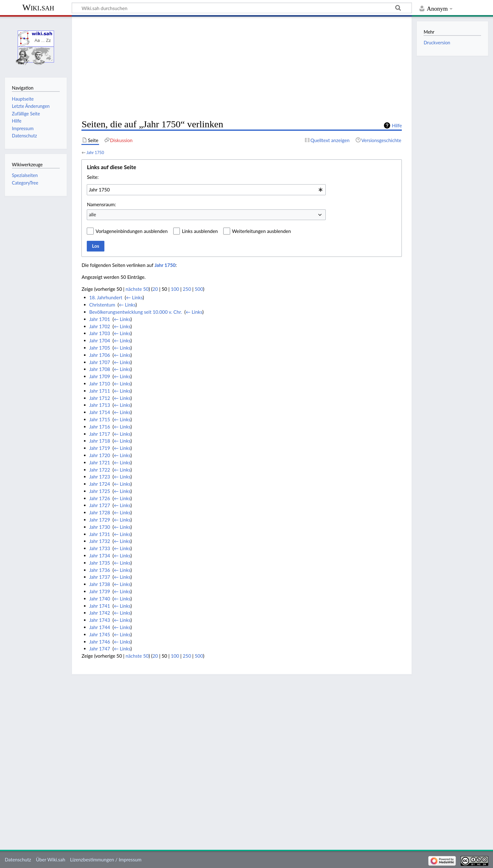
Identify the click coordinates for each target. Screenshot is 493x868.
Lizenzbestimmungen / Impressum (106, 860)
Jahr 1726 (100, 498)
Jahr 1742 (100, 613)
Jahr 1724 (100, 484)
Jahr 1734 (100, 556)
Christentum (102, 305)
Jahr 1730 (100, 527)
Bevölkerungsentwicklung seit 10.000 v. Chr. (136, 312)
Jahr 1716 (100, 427)
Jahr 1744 (100, 627)
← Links (134, 297)
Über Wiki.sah (50, 860)
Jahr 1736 (100, 570)
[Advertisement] (242, 68)
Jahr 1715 (100, 419)
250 (187, 289)
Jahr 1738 (100, 584)
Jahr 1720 (100, 455)
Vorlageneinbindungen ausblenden (132, 231)
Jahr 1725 (100, 491)
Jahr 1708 (100, 369)
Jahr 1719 (100, 448)
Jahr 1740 (100, 599)
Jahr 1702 (100, 326)
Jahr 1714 (100, 412)
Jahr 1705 (100, 348)
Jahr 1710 (100, 384)
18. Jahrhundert (106, 297)
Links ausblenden (200, 231)
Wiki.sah (38, 7)
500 (199, 289)
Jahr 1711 (100, 391)
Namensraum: (101, 204)
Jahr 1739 (100, 591)
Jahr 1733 (100, 548)
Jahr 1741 (100, 606)
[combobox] (206, 190)
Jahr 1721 (100, 462)
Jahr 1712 (100, 398)
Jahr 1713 (100, 405)
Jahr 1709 (100, 376)
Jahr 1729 (100, 520)
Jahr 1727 (100, 505)
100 (175, 289)
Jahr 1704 (100, 340)
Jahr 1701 (100, 319)
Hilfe (397, 125)
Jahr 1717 (100, 434)
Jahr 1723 (100, 477)
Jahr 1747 (100, 649)
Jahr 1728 (100, 512)
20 (155, 289)
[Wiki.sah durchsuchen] (242, 8)
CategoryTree (25, 183)
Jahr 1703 (100, 333)
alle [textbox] (93, 214)
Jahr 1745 (100, 634)
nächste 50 (137, 289)
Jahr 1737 (100, 577)
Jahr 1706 (100, 355)
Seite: (93, 177)
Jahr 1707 (100, 362)
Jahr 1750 (95, 152)
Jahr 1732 (100, 541)
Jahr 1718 (100, 441)
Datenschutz (18, 860)
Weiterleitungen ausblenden (261, 231)
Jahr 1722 (100, 470)
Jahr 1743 (100, 620)
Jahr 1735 (100, 563)
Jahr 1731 (100, 534)
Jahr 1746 (100, 642)
